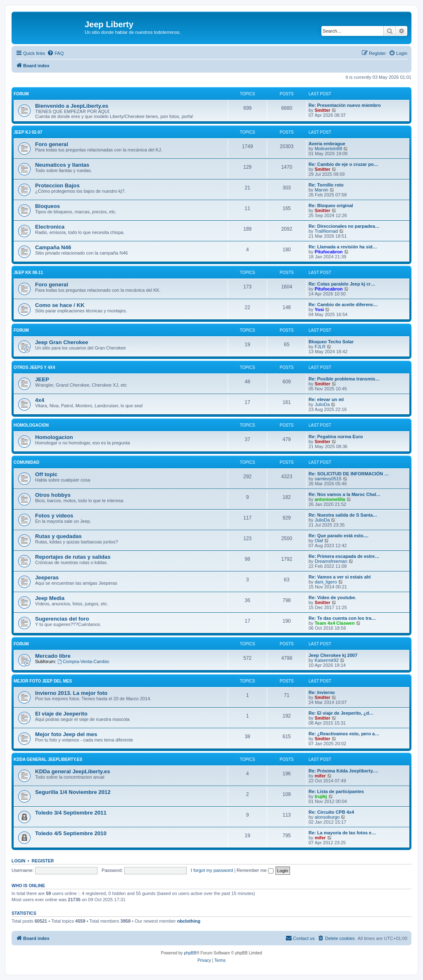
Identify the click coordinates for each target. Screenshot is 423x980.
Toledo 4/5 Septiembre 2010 (71, 833)
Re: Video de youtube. (332, 597)
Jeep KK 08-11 (28, 273)
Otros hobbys (53, 495)
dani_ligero (326, 582)
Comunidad (26, 462)
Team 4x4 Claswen (335, 623)
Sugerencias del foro (62, 619)
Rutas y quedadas (58, 536)
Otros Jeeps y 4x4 (34, 367)
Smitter (323, 110)
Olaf (319, 541)
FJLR (320, 347)
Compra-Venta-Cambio (83, 661)
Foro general (52, 144)
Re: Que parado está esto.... (339, 536)
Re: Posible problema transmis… (344, 379)
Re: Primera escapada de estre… (344, 556)
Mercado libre (53, 656)
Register (43, 861)
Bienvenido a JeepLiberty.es (72, 106)
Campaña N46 (53, 247)
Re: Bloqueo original (331, 205)
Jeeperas (47, 577)
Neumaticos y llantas (62, 165)
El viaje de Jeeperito (61, 714)
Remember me (255, 870)
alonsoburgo (327, 817)
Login (18, 861)
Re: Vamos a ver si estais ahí (340, 577)
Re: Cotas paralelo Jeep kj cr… (342, 284)
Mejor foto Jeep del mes (43, 681)
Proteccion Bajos (57, 185)
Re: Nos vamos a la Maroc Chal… (345, 494)
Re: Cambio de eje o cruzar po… (343, 164)
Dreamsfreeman (331, 561)
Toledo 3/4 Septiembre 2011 (71, 813)
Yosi (319, 309)
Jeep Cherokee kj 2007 (333, 655)
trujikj (321, 796)
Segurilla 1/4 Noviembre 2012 (73, 792)
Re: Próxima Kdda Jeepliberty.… (343, 771)
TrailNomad (326, 231)
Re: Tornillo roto (326, 185)
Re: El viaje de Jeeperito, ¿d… (341, 713)
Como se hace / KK (60, 305)
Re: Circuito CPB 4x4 (331, 812)
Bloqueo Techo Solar (331, 342)
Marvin (322, 190)
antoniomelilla (330, 499)
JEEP (42, 379)
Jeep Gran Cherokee (62, 342)
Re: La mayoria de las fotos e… (342, 833)
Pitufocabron (329, 252)
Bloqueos (48, 206)
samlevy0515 (328, 479)
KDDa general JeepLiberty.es (48, 759)
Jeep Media (50, 598)
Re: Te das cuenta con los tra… (342, 618)
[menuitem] (55, 53)
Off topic (46, 474)
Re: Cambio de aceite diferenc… (343, 305)
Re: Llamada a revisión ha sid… (343, 247)
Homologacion (31, 425)
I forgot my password (212, 870)
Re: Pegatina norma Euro (336, 437)
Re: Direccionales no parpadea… (344, 226)
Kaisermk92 (327, 660)
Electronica (50, 227)
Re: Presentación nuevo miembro (345, 105)
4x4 (40, 400)
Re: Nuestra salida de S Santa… (343, 515)
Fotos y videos (54, 516)
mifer (320, 776)
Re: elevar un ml (326, 399)
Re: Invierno (322, 692)
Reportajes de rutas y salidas (73, 557)
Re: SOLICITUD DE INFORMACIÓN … (349, 474)
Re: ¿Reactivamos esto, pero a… (344, 734)
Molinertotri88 (329, 149)
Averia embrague (327, 144)
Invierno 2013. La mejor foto (71, 693)
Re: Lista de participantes (336, 791)
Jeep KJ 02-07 (28, 132)
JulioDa (322, 404)
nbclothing (189, 921)
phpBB (190, 953)
